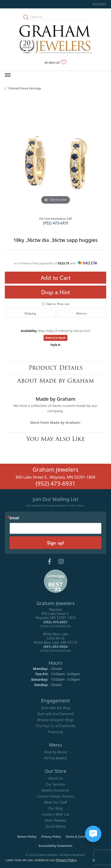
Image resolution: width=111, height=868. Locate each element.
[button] (99, 4)
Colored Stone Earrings (25, 88)
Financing (55, 732)
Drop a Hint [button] (56, 292)
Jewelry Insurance (55, 790)
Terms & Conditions (80, 837)
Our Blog (55, 808)
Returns (82, 313)
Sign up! (56, 543)
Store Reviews (56, 820)
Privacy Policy (51, 837)
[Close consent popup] (94, 860)
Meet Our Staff (55, 802)
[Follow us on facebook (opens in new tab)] (49, 562)
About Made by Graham (55, 381)
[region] (55, 155)
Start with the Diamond (55, 714)
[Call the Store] (55, 622)
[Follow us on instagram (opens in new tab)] (61, 562)
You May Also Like (55, 439)
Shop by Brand (55, 752)
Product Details (56, 368)
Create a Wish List (56, 814)
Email (14, 518)
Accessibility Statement (55, 846)
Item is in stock (56, 338)
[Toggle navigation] (8, 75)
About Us (55, 778)
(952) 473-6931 (55, 223)
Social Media (56, 826)
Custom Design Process (55, 796)
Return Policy (27, 837)
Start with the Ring (55, 708)
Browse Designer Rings (55, 720)
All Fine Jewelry (56, 758)
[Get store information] (55, 626)
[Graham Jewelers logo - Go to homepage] (56, 40)
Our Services (55, 784)
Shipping (30, 313)
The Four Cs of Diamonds (55, 726)
